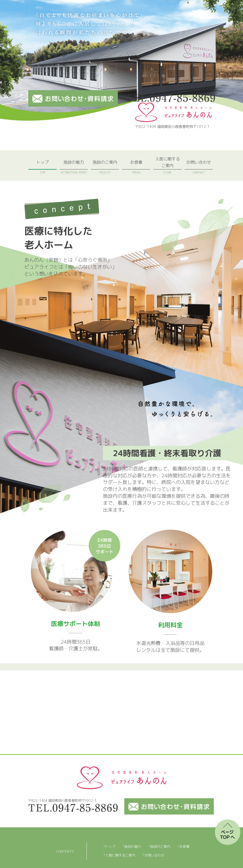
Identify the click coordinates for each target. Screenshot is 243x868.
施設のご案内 (105, 167)
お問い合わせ (199, 167)
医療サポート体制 (76, 624)
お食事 (136, 167)
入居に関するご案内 (167, 165)
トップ (43, 167)
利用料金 (170, 625)
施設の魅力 (74, 167)
